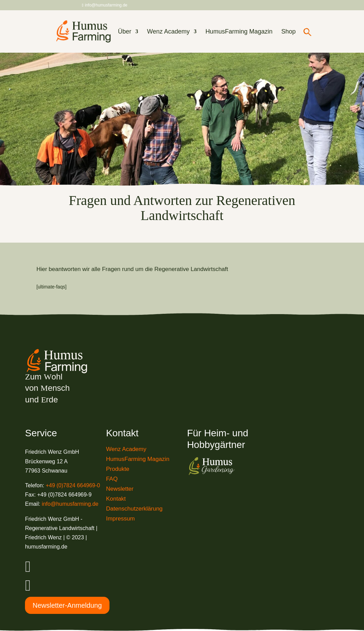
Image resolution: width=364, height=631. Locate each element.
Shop (288, 32)
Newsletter (120, 489)
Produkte (118, 469)
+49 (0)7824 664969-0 (73, 485)
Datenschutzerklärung (134, 509)
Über (125, 32)
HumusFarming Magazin (239, 32)
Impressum (120, 519)
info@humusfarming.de (70, 504)
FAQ (112, 479)
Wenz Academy (168, 32)
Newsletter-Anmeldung (67, 605)
